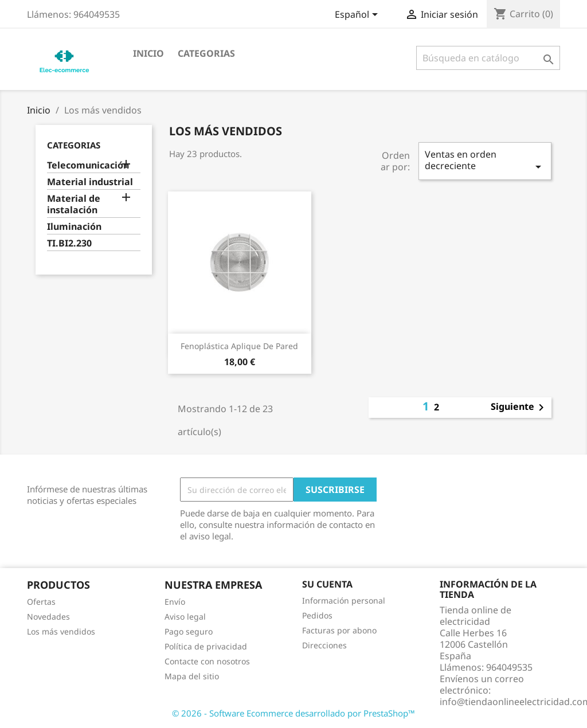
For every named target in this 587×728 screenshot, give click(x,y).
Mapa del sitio (192, 676)
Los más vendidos (61, 631)
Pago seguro (189, 631)
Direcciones (324, 645)
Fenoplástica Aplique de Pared (239, 346)
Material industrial (90, 182)
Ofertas (41, 602)
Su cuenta (327, 584)
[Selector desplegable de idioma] (358, 15)
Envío (175, 602)
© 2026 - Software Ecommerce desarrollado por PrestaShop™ (293, 713)
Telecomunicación (88, 165)
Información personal (344, 600)
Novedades (48, 617)
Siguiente (519, 408)
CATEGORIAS (206, 53)
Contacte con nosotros (207, 661)
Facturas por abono (339, 630)
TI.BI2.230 (69, 243)
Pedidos (317, 615)
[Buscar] (488, 58)
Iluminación (74, 227)
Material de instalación (74, 204)
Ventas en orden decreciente (485, 161)
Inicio (148, 53)
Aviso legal (185, 617)
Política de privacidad (206, 646)
